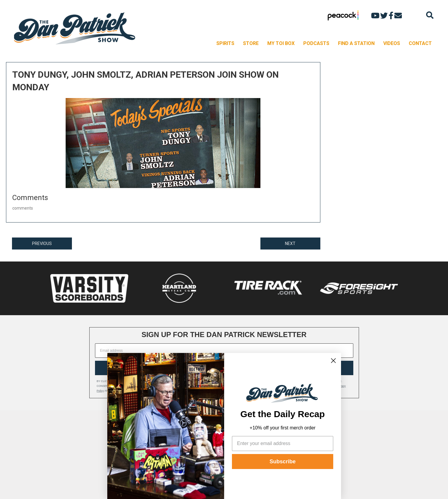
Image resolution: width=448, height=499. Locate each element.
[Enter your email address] (283, 444)
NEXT (290, 244)
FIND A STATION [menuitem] (356, 43)
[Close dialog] (333, 361)
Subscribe (282, 462)
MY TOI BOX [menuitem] (281, 43)
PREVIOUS (42, 244)
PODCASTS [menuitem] (316, 43)
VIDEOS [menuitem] (392, 43)
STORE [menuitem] (251, 43)
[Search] (430, 15)
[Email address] (224, 351)
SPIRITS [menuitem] (225, 43)
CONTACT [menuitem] (420, 43)
